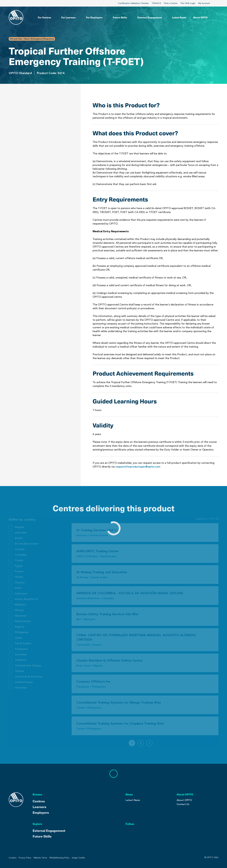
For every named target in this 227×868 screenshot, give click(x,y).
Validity (14, 148)
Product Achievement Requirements (34, 130)
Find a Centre (171, 3)
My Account (206, 3)
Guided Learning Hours (25, 139)
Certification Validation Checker (133, 3)
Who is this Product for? (26, 103)
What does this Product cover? (31, 112)
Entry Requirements (23, 121)
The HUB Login (188, 3)
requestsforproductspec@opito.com (138, 467)
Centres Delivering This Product (35, 162)
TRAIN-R (156, 3)
